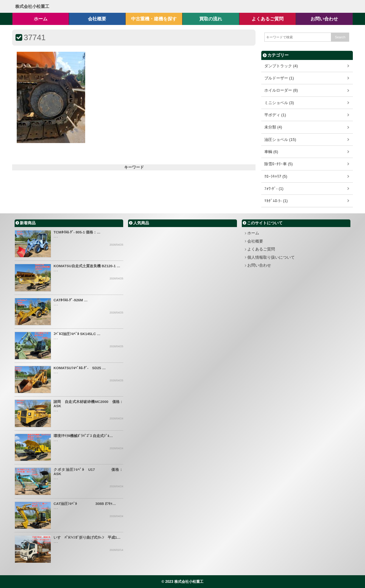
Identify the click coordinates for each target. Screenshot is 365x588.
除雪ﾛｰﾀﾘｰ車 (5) (278, 164)
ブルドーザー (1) (279, 78)
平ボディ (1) (275, 115)
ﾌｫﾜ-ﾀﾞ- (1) (274, 189)
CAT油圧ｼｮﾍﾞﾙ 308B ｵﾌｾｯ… (85, 504)
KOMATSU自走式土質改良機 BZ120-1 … (87, 266)
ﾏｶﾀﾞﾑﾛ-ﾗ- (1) (276, 201)
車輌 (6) (271, 152)
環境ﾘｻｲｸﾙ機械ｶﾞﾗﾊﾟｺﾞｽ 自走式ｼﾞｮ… (83, 436)
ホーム (253, 233)
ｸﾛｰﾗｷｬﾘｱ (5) (276, 176)
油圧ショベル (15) (280, 140)
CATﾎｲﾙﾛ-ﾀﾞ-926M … (71, 300)
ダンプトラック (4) (281, 66)
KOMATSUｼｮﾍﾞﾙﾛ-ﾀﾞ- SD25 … (80, 368)
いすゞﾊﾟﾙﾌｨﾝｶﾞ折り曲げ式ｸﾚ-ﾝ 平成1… (87, 537)
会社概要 (255, 241)
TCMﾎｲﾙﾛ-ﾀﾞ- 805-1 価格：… (77, 232)
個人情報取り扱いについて (271, 257)
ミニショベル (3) (279, 103)
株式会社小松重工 (32, 6)
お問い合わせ (259, 265)
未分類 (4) (273, 127)
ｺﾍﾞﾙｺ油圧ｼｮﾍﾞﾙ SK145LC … (77, 334)
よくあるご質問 (261, 249)
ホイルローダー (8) (281, 90)
